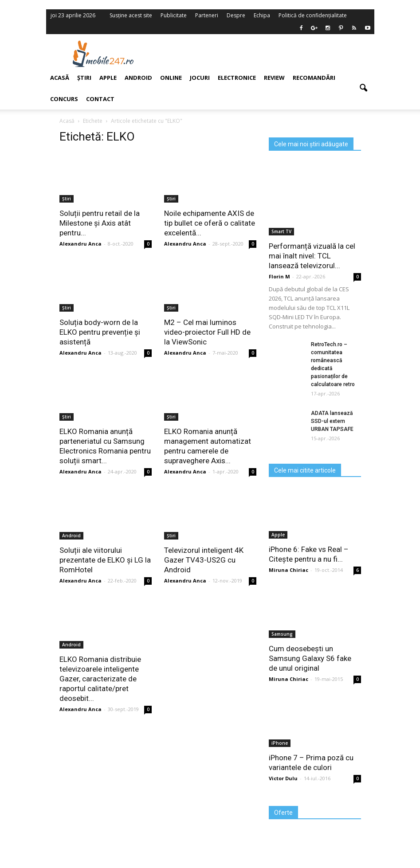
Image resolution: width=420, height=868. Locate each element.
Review (274, 78)
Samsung (282, 634)
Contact (100, 99)
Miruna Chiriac (289, 570)
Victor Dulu (283, 778)
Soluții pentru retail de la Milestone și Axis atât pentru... (100, 223)
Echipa (262, 15)
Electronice (237, 78)
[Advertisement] (267, 54)
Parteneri (207, 15)
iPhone (280, 743)
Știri (171, 199)
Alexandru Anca (185, 244)
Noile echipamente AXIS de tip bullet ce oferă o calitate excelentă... (210, 223)
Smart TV (281, 231)
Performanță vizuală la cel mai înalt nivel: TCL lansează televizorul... (312, 256)
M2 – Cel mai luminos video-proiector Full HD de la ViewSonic (207, 332)
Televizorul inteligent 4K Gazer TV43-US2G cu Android (204, 560)
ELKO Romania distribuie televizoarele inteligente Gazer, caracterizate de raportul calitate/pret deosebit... (100, 679)
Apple (108, 78)
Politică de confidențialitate (313, 15)
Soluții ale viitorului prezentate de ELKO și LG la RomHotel (105, 560)
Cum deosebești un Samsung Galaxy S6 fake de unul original (310, 658)
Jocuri (200, 78)
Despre (236, 15)
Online (171, 78)
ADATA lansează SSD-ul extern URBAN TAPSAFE (332, 421)
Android (138, 78)
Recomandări (314, 78)
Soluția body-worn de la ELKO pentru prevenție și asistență (100, 332)
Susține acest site (131, 15)
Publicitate (174, 15)
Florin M (279, 276)
